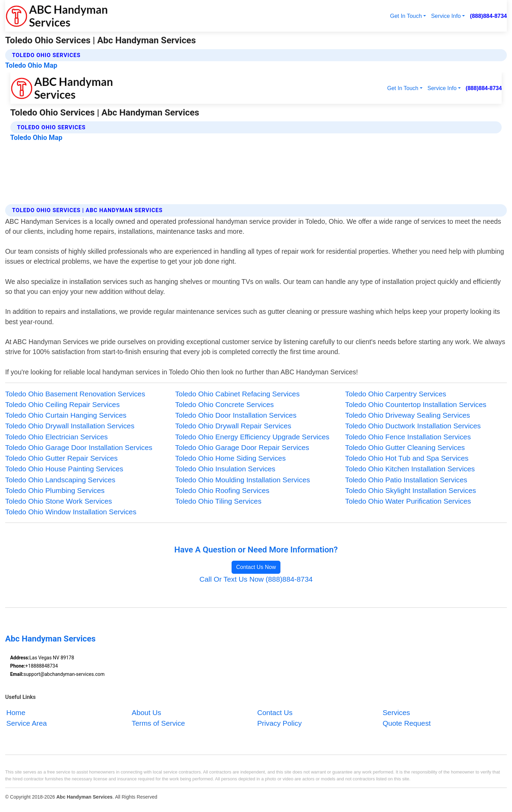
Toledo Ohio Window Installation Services (71, 512)
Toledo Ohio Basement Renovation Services (75, 394)
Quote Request (407, 723)
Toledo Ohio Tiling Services (218, 501)
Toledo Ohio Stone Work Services (59, 501)
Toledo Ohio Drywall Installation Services (70, 426)
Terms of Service (158, 723)
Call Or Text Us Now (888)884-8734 (256, 579)
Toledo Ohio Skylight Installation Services (410, 490)
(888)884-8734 (488, 16)
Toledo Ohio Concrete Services (225, 404)
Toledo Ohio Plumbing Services (55, 490)
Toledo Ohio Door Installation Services (236, 415)
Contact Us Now (256, 567)
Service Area (26, 723)
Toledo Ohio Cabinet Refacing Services (237, 394)
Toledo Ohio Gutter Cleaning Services (405, 447)
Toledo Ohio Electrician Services (56, 437)
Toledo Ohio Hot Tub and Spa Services (407, 458)
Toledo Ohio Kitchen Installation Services (410, 469)
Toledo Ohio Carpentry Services (396, 394)
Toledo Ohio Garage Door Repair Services (242, 447)
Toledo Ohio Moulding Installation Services (243, 480)
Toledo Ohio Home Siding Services (230, 458)
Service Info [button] (446, 16)
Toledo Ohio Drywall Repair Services (233, 426)
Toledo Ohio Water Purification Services (408, 501)
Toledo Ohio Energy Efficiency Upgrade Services (252, 437)
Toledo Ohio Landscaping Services (60, 480)
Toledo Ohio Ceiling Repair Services (62, 404)
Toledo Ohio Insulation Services (225, 469)
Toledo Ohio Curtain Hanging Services (66, 415)
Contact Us (275, 712)
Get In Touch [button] (406, 16)
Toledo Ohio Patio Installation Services (406, 480)
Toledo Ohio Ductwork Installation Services (413, 426)
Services (396, 712)
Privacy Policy (279, 723)
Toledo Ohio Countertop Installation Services (416, 404)
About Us (147, 712)
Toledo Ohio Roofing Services (222, 490)
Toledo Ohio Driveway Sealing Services (408, 415)
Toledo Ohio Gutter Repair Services (61, 458)
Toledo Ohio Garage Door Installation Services (79, 447)
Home (16, 712)
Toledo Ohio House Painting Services (64, 469)
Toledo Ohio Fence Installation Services (408, 437)
